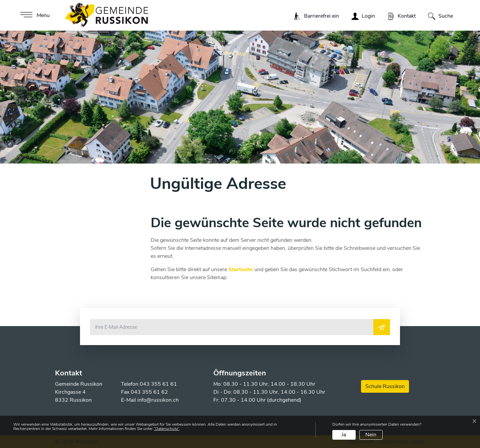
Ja (344, 435)
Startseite (241, 269)
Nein (371, 435)
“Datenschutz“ (166, 429)
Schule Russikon (385, 386)
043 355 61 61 (158, 384)
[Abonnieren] (382, 327)
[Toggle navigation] (34, 15)
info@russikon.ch (158, 400)
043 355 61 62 (149, 392)
